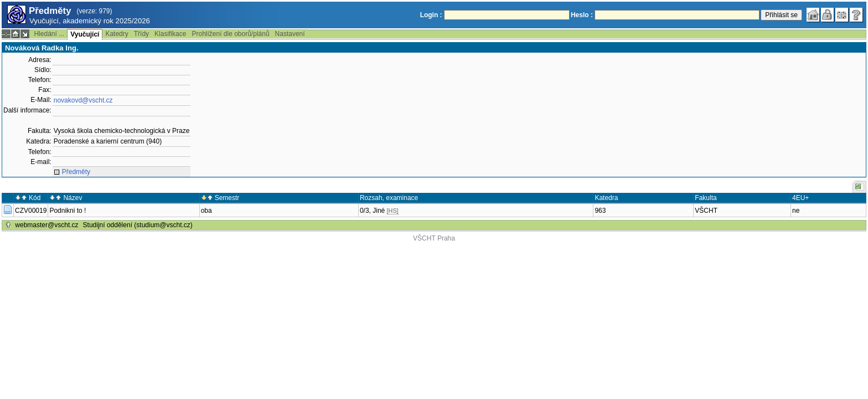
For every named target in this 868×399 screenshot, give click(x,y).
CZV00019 (31, 211)
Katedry (117, 34)
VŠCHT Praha (434, 238)
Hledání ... (49, 34)
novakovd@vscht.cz (83, 100)
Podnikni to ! (68, 211)
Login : (431, 15)
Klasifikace (170, 34)
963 (600, 211)
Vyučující (85, 34)
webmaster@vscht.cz (46, 225)
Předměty (76, 172)
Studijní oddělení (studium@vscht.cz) (138, 225)
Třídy (141, 34)
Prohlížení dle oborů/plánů (230, 34)
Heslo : (582, 15)
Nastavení (290, 34)
